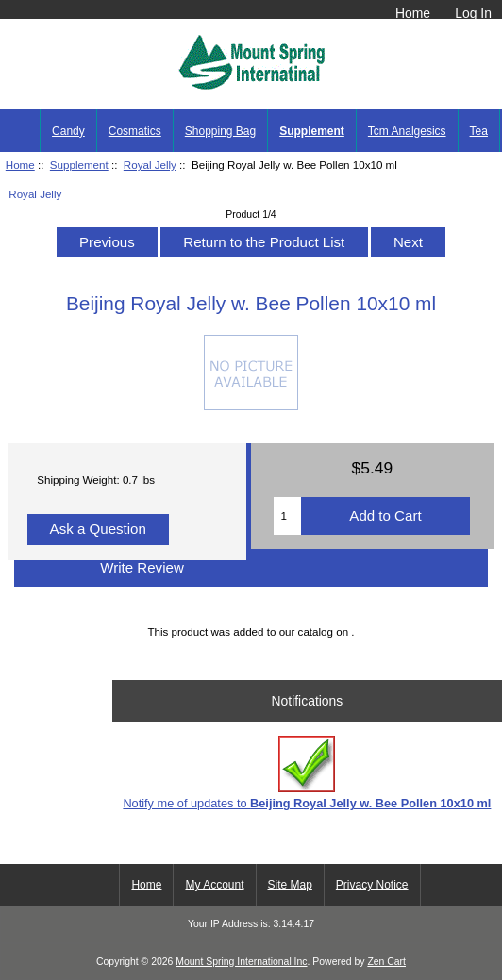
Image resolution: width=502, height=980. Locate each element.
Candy (68, 131)
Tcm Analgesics (407, 131)
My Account (214, 885)
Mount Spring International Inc (241, 962)
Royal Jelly (150, 165)
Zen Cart (386, 962)
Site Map (290, 885)
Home (413, 13)
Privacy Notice (372, 885)
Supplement (79, 165)
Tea (479, 131)
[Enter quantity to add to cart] (287, 516)
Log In (473, 13)
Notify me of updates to (307, 773)
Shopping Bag (220, 131)
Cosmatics (135, 131)
